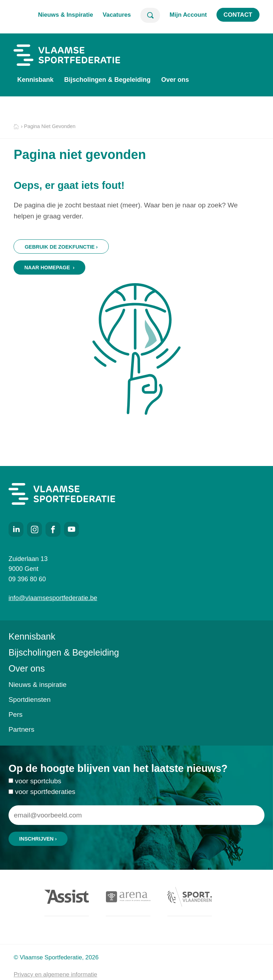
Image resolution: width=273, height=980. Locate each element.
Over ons (175, 80)
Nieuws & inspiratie (38, 685)
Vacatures (117, 15)
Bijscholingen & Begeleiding (107, 80)
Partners (22, 729)
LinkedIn (16, 529)
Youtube (71, 529)
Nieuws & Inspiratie (66, 15)
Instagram (34, 529)
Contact (238, 15)
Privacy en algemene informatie (55, 974)
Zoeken (150, 15)
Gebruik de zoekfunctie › (61, 247)
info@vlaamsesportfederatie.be (53, 598)
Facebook (53, 529)
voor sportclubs (38, 796)
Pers (15, 714)
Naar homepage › (49, 267)
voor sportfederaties (45, 807)
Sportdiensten (30, 700)
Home (16, 127)
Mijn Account (188, 15)
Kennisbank (35, 80)
